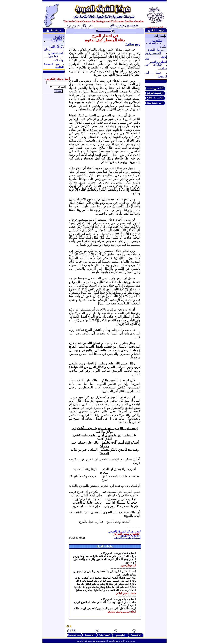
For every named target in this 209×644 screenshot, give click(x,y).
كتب (163, 46)
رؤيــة (59, 36)
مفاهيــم (157, 40)
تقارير (60, 45)
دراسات (154, 43)
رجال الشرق (154, 50)
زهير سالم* (133, 44)
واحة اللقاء (56, 47)
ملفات (56, 41)
